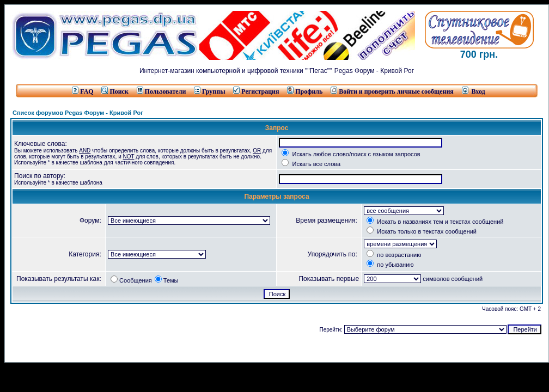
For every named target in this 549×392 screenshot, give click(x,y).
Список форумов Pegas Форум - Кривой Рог (78, 113)
